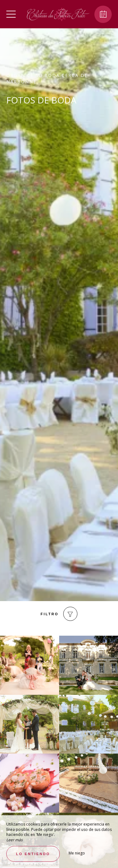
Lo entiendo (33, 854)
